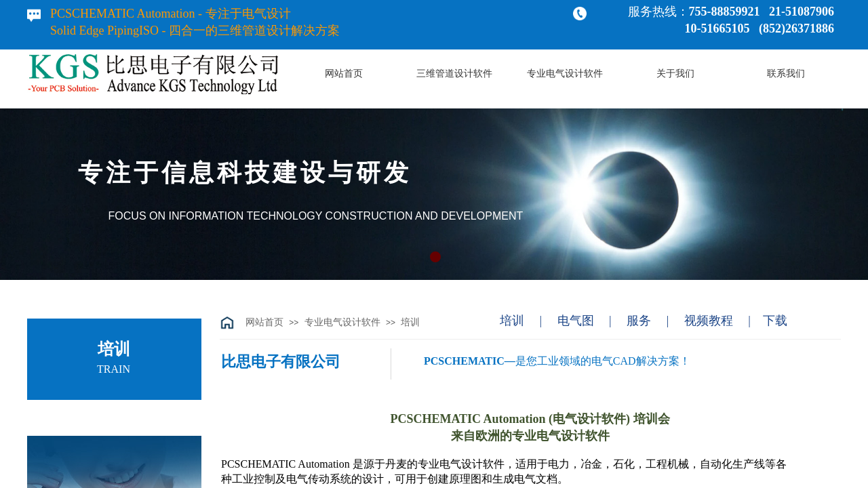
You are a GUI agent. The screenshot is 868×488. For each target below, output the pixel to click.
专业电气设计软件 (342, 322)
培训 (410, 322)
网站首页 (264, 322)
